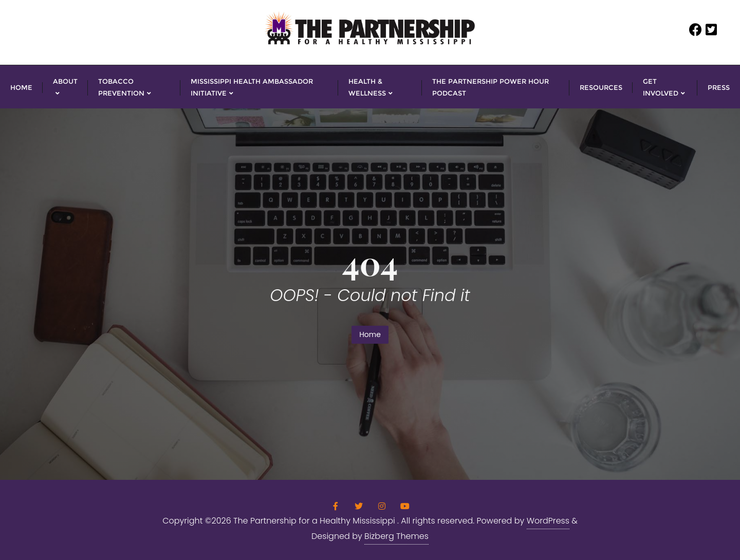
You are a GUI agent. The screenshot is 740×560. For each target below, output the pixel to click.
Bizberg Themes (396, 536)
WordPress (548, 521)
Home (370, 334)
